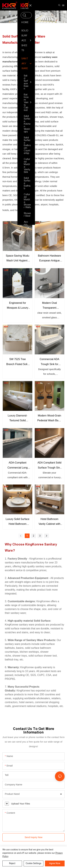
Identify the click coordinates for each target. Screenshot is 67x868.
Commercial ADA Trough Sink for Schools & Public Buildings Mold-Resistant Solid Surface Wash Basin (49, 362)
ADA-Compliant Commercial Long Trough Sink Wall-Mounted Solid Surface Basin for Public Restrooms (18, 466)
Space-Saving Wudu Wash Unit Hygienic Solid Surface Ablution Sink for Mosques (18, 259)
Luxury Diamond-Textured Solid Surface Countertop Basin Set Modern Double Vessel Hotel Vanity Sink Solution (18, 419)
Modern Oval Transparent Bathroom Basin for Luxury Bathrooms (49, 306)
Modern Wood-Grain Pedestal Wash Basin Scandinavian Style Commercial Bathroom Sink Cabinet (49, 419)
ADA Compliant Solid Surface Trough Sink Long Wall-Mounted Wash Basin (50, 466)
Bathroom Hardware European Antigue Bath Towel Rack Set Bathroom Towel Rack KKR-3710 (49, 259)
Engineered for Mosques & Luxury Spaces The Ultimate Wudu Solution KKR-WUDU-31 (18, 306)
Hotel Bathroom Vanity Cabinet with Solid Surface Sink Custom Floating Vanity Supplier (49, 522)
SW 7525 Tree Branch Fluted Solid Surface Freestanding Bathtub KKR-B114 (18, 362)
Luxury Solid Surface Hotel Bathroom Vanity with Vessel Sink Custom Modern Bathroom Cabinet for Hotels (18, 522)
